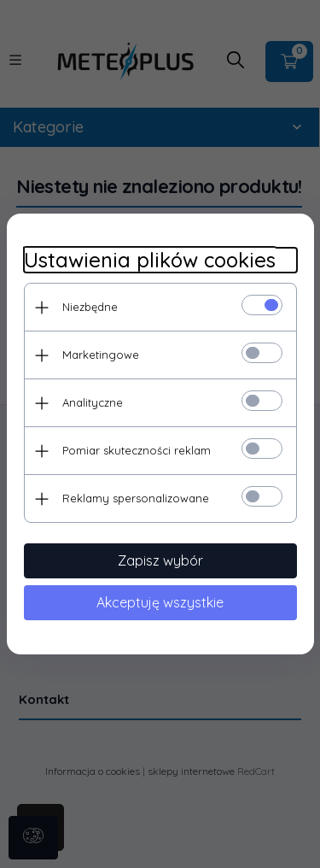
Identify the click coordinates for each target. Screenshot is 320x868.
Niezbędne (90, 307)
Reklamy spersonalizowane (136, 498)
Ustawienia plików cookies (150, 260)
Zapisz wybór (160, 560)
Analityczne (93, 402)
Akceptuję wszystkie (160, 602)
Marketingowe (101, 355)
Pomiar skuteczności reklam (137, 450)
